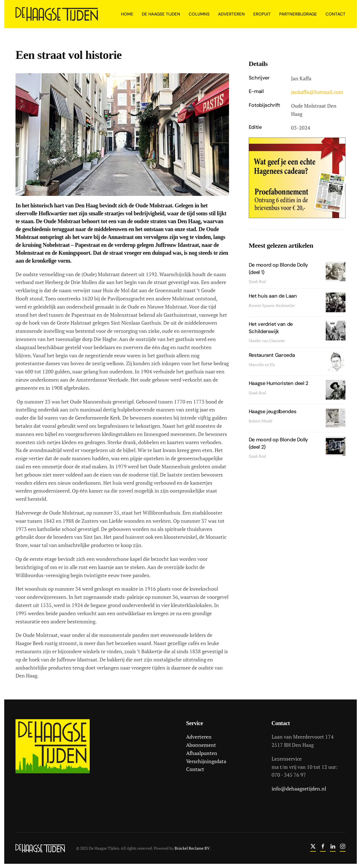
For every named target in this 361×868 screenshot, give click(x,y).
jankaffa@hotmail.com (317, 92)
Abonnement (201, 745)
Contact (335, 14)
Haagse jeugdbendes (273, 411)
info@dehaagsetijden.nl (298, 789)
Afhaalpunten (201, 753)
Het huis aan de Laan (273, 296)
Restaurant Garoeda (272, 355)
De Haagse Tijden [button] (161, 14)
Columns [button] (199, 14)
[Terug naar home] (58, 14)
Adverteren (198, 737)
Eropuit (262, 14)
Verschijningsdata (206, 761)
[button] (122, 134)
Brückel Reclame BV (191, 848)
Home (127, 14)
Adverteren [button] (231, 14)
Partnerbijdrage (298, 14)
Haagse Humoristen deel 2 (279, 383)
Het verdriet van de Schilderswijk (271, 328)
